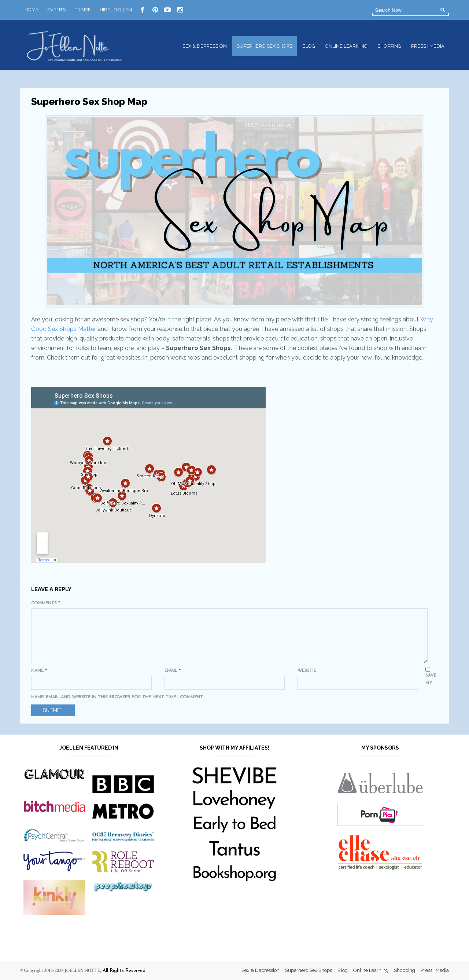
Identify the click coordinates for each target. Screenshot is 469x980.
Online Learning (346, 46)
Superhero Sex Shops (265, 46)
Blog (309, 46)
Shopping (389, 46)
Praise (83, 10)
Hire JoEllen (116, 10)
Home (32, 10)
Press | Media (428, 46)
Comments (46, 603)
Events (56, 10)
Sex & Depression (205, 46)
